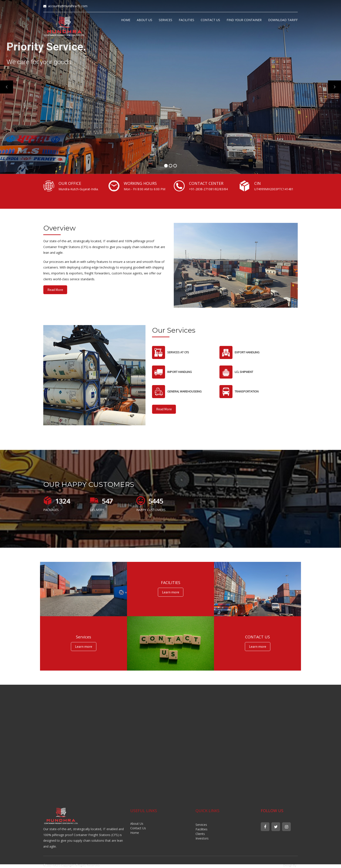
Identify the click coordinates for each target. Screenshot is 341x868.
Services (201, 825)
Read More (55, 290)
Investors (202, 838)
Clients (200, 834)
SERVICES (165, 20)
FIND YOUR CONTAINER (244, 20)
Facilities (201, 829)
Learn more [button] (171, 592)
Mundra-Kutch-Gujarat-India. (79, 189)
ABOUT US (145, 20)
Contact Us (138, 828)
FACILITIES (186, 20)
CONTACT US (210, 20)
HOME (126, 20)
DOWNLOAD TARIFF (283, 20)
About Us (137, 824)
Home (135, 833)
